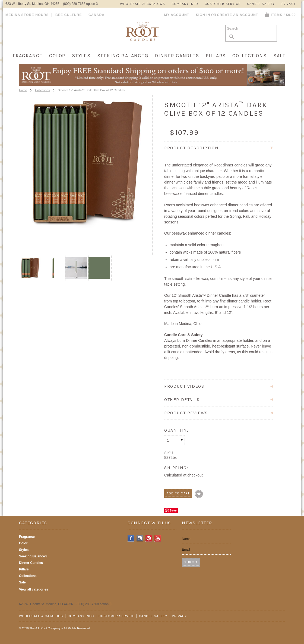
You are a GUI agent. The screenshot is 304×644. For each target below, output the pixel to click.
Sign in (203, 15)
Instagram (140, 538)
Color (57, 56)
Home (23, 90)
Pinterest (149, 538)
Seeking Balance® (123, 56)
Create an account (237, 15)
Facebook (131, 538)
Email (186, 550)
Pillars (216, 56)
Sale (280, 56)
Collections (250, 56)
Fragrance (28, 56)
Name (186, 539)
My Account (177, 15)
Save (173, 510)
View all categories (34, 589)
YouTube (158, 538)
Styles (81, 56)
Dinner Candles (177, 56)
